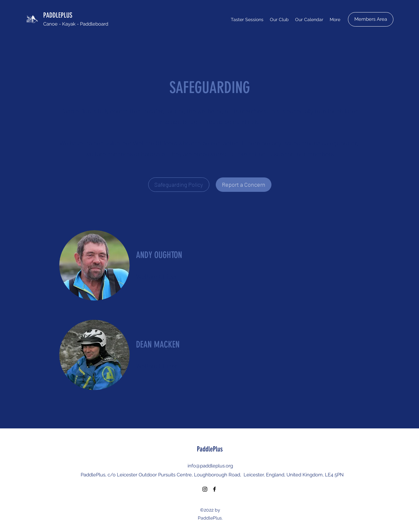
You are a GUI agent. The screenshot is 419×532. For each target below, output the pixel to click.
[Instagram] (205, 489)
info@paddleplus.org (210, 466)
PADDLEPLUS (58, 15)
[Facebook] (214, 489)
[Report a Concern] (244, 185)
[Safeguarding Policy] (179, 185)
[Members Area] (371, 19)
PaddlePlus (210, 449)
